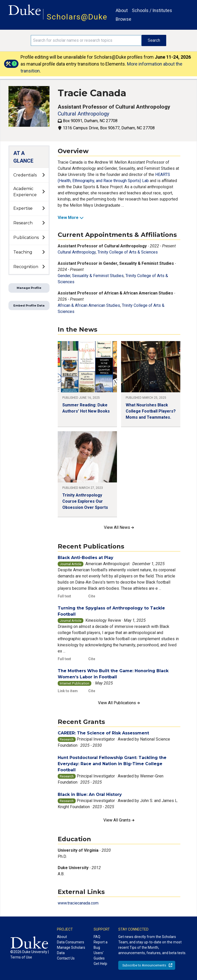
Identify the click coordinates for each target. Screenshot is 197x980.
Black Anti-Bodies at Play (86, 558)
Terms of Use (21, 957)
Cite (92, 596)
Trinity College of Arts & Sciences (128, 252)
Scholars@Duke (77, 17)
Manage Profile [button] (29, 288)
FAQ (97, 937)
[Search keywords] (86, 40)
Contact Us (66, 958)
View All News (119, 527)
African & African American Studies (89, 305)
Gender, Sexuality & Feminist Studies (91, 276)
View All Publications (119, 703)
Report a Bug (101, 945)
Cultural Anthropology (83, 114)
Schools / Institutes (152, 10)
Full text (64, 596)
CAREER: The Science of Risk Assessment (103, 733)
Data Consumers (71, 942)
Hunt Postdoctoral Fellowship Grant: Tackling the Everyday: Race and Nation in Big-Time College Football (112, 764)
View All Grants (119, 820)
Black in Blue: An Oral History (90, 794)
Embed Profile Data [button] (29, 305)
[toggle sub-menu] (43, 175)
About (122, 10)
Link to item (68, 691)
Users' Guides (99, 956)
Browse (124, 19)
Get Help (100, 964)
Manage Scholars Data (71, 950)
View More (71, 218)
